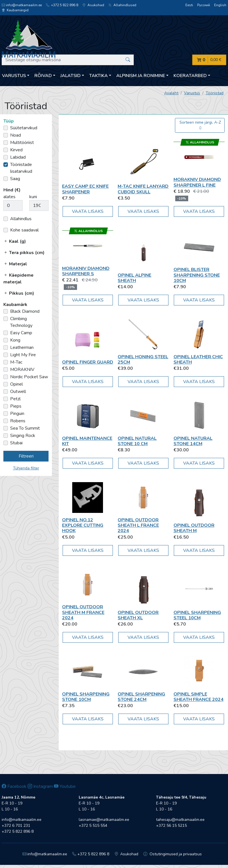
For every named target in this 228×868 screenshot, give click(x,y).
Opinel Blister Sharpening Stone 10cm (197, 275)
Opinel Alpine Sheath (134, 278)
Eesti (189, 5)
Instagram (40, 786)
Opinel (17, 384)
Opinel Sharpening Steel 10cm (197, 615)
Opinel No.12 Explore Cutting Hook (83, 525)
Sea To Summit (25, 428)
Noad (16, 135)
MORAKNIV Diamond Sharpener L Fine (197, 182)
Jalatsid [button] (71, 76)
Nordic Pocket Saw (29, 377)
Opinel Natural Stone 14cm (193, 441)
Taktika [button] (98, 76)
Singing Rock (23, 436)
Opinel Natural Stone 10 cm (137, 441)
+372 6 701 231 (16, 826)
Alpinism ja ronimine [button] (141, 76)
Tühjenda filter (26, 468)
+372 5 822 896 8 (62, 5)
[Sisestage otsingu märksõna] (68, 60)
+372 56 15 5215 (171, 826)
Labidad (18, 157)
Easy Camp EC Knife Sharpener (85, 189)
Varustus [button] (14, 76)
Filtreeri (26, 456)
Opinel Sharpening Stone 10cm (86, 697)
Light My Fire (23, 355)
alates (9, 197)
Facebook (14, 786)
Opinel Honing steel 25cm (143, 359)
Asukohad (93, 5)
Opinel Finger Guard (88, 362)
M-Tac (16, 362)
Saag (15, 179)
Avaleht (171, 93)
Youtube (65, 786)
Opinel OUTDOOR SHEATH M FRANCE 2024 (83, 612)
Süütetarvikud (24, 128)
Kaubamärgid (15, 10)
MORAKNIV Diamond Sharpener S (86, 271)
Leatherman (22, 347)
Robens (18, 421)
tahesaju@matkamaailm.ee (180, 820)
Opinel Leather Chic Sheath (198, 359)
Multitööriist (22, 143)
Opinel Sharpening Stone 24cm (141, 697)
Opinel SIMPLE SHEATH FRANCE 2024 (199, 697)
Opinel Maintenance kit (87, 441)
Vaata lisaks (88, 211)
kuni (33, 197)
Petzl (15, 399)
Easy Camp (21, 333)
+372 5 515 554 (93, 826)
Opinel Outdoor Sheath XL (138, 615)
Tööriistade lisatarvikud (21, 168)
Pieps (16, 406)
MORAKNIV (22, 369)
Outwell (18, 392)
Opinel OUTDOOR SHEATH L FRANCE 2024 (138, 525)
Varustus (192, 93)
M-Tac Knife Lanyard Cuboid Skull (143, 189)
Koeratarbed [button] (190, 76)
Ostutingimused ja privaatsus (173, 854)
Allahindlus (21, 219)
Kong (15, 340)
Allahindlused (122, 5)
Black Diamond (25, 311)
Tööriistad (215, 93)
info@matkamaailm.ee (22, 5)
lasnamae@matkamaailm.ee (104, 820)
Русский (204, 5)
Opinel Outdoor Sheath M (194, 528)
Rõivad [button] (43, 76)
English (220, 5)
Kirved (16, 150)
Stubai (16, 443)
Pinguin (17, 414)
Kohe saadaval (24, 230)
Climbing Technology (21, 322)
